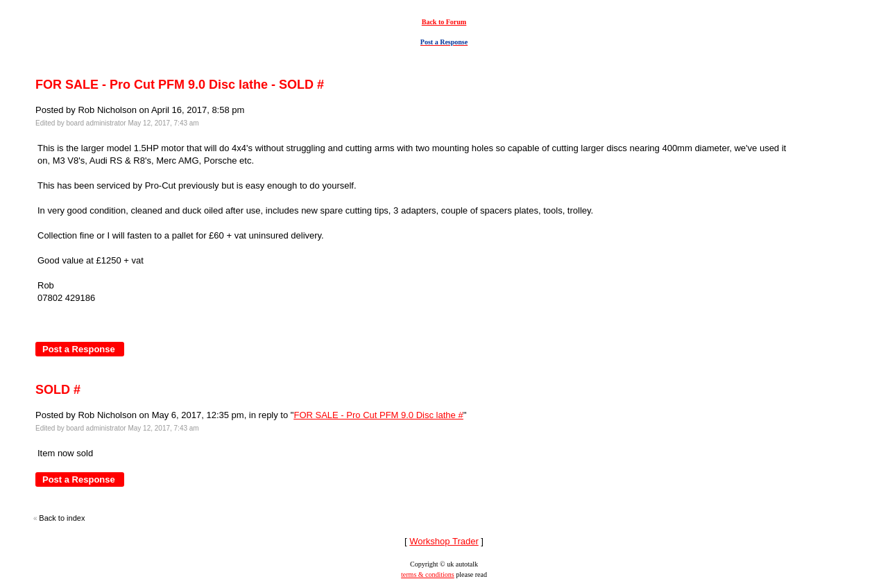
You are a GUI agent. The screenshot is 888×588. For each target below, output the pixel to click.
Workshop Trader (444, 541)
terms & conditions (428, 574)
